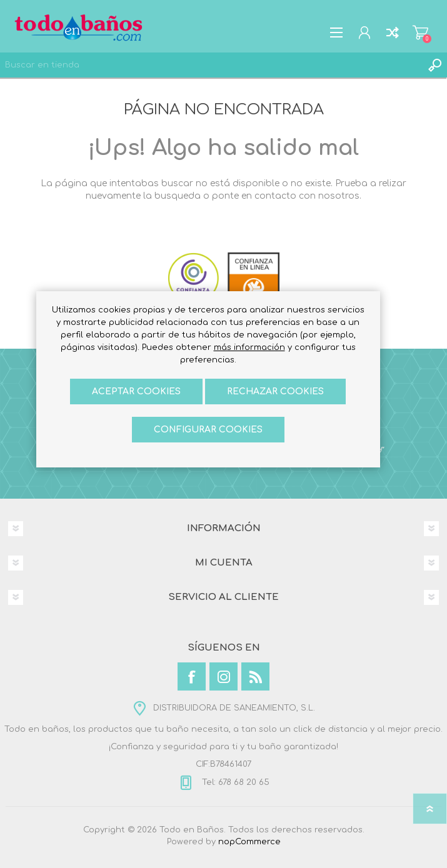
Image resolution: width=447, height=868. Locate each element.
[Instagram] (223, 676)
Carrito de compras (420, 32)
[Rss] (255, 676)
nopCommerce (249, 842)
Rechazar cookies (275, 392)
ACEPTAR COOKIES (136, 392)
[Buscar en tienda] (211, 65)
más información (249, 347)
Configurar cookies (208, 430)
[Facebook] (192, 676)
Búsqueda (434, 65)
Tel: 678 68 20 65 (234, 782)
